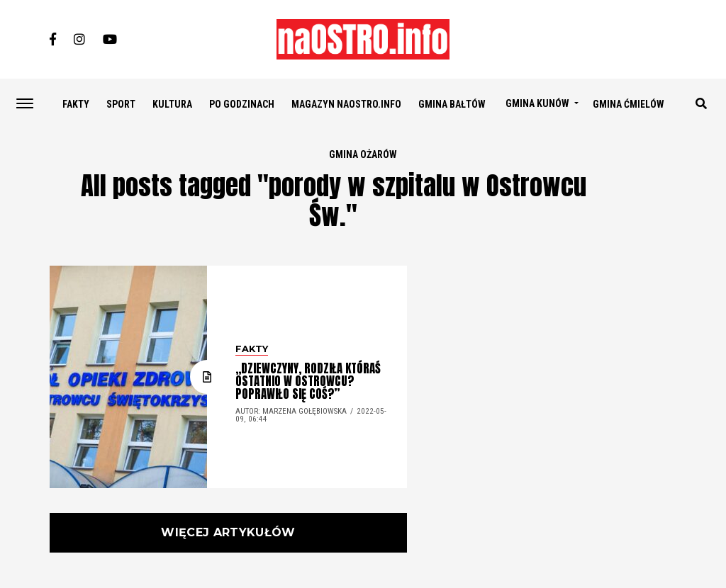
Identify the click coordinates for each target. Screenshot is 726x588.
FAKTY (76, 104)
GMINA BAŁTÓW (452, 104)
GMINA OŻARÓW (363, 154)
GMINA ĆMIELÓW (629, 104)
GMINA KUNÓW (537, 103)
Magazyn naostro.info (346, 104)
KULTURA (172, 104)
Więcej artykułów (228, 532)
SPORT (121, 104)
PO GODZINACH (242, 104)
